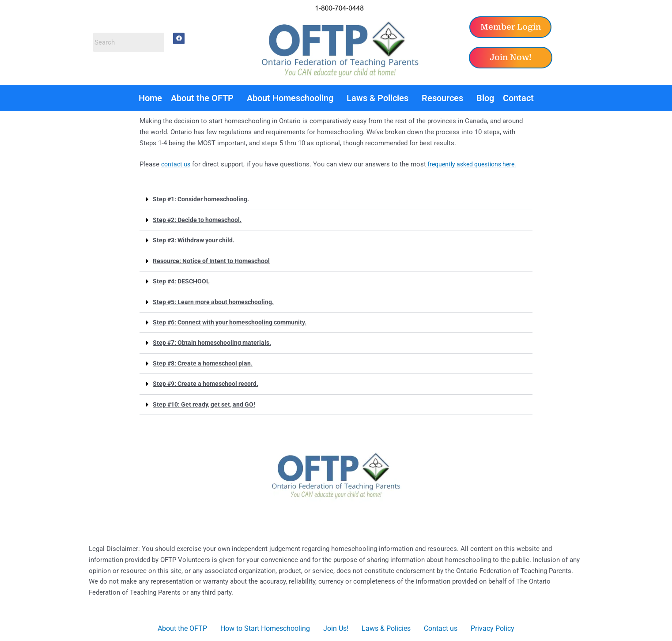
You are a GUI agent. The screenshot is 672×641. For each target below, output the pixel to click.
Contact (518, 98)
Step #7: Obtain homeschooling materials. (215, 341)
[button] (204, 98)
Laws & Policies (378, 98)
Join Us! (336, 626)
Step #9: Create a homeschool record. (209, 382)
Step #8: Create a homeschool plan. (205, 362)
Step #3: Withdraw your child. (196, 240)
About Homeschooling (290, 98)
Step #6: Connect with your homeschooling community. (234, 321)
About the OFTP (202, 98)
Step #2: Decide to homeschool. (200, 219)
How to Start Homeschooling (265, 626)
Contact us (441, 626)
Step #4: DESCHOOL (183, 280)
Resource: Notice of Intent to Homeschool (215, 260)
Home (150, 98)
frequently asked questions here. (478, 164)
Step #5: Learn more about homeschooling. (216, 301)
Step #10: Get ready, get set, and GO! (208, 402)
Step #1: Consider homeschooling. (204, 199)
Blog (485, 98)
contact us (177, 164)
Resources (442, 98)
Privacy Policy (493, 626)
